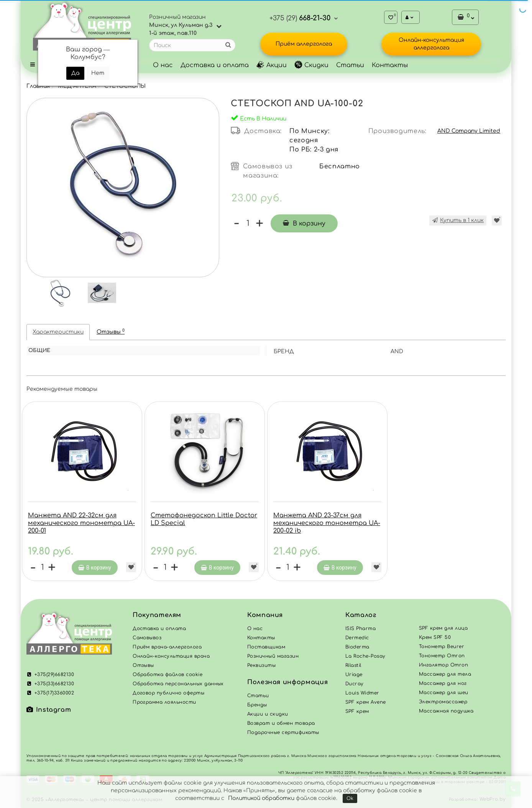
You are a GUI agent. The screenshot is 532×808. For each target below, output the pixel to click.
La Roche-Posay (365, 656)
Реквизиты (261, 665)
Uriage (354, 675)
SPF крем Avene (366, 702)
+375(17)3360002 (50, 693)
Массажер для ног (443, 683)
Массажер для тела (445, 674)
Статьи (350, 65)
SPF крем (357, 711)
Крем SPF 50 (435, 637)
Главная (38, 86)
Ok (350, 798)
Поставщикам (266, 647)
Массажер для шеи (444, 693)
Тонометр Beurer (442, 647)
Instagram (49, 710)
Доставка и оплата (215, 65)
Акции (272, 65)
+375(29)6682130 (50, 675)
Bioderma (357, 647)
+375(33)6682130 (50, 684)
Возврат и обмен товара (281, 723)
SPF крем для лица (443, 628)
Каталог (361, 615)
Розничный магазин (273, 656)
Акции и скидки (268, 714)
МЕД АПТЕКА (77, 86)
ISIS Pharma (360, 629)
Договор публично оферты (168, 693)
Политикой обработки (261, 798)
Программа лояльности (164, 702)
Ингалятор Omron (443, 665)
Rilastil (353, 665)
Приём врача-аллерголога (167, 647)
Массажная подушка (446, 711)
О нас (163, 65)
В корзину (304, 224)
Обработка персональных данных (178, 684)
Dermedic (357, 638)
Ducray (355, 684)
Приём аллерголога (304, 44)
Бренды (257, 705)
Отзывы (111, 332)
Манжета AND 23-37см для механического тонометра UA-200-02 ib (327, 523)
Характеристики (58, 332)
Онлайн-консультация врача (171, 656)
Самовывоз (147, 638)
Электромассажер (443, 702)
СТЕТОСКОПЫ (125, 86)
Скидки (311, 65)
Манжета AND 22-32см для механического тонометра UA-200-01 (81, 523)
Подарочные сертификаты (283, 732)
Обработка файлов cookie (167, 675)
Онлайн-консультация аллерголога (431, 44)
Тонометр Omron (442, 656)
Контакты (390, 65)
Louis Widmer (362, 693)
